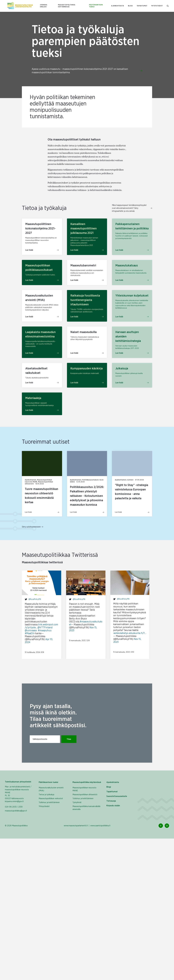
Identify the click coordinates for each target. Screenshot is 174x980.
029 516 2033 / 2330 (14, 807)
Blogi (130, 6)
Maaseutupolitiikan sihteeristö (85, 795)
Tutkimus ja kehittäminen (49, 802)
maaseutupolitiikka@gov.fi (16, 811)
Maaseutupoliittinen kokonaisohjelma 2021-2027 (40, 229)
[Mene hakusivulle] (168, 6)
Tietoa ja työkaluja (46, 795)
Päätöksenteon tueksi (96, 6)
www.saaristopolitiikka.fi (100, 826)
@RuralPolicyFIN (35, 599)
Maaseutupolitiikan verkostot (51, 799)
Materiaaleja (33, 398)
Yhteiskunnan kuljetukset (132, 296)
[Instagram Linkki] (167, 826)
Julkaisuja (122, 369)
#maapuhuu (45, 631)
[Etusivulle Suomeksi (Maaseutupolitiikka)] (20, 6)
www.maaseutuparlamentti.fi (76, 826)
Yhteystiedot (157, 6)
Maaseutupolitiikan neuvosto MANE (84, 789)
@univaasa (31, 631)
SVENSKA (44, 5)
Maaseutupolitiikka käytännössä (67, 6)
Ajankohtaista (118, 6)
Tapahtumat (142, 6)
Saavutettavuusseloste (117, 796)
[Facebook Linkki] (161, 826)
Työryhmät (77, 802)
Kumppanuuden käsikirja (87, 369)
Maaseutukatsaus (127, 266)
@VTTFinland (45, 628)
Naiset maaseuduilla (83, 332)
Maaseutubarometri (83, 266)
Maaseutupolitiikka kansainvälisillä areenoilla (86, 808)
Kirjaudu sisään (113, 806)
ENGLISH (43, 7)
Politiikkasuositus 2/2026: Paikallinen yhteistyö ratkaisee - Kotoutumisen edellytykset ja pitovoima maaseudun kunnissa (87, 496)
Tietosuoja (111, 801)
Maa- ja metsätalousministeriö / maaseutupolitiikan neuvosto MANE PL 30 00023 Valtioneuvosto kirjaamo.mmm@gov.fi (18, 794)
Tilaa (69, 739)
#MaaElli (29, 633)
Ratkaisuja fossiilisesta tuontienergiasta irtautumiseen (85, 300)
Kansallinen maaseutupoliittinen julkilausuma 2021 (83, 229)
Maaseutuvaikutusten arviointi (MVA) (51, 789)
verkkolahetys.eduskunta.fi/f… (130, 633)
